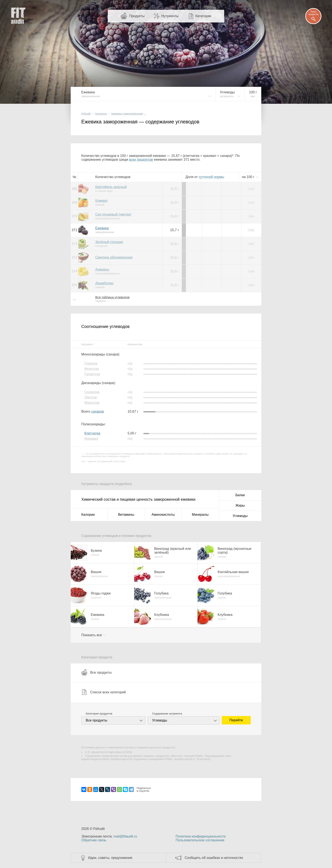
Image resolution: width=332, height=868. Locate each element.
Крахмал (91, 439)
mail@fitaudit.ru (125, 836)
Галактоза (92, 374)
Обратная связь (94, 840)
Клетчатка (92, 433)
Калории (88, 515)
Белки (240, 495)
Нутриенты (170, 16)
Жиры (240, 505)
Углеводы (240, 516)
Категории (203, 16)
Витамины (126, 515)
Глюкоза (91, 363)
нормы (211, 177)
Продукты (137, 16)
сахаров (97, 411)
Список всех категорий (104, 692)
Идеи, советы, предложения (110, 858)
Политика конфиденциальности (201, 836)
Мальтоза (92, 403)
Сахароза (92, 392)
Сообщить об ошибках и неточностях (214, 858)
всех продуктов (141, 160)
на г (249, 177)
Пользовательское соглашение (200, 840)
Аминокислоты (163, 515)
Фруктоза (91, 369)
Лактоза (91, 397)
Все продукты (96, 672)
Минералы (200, 515)
